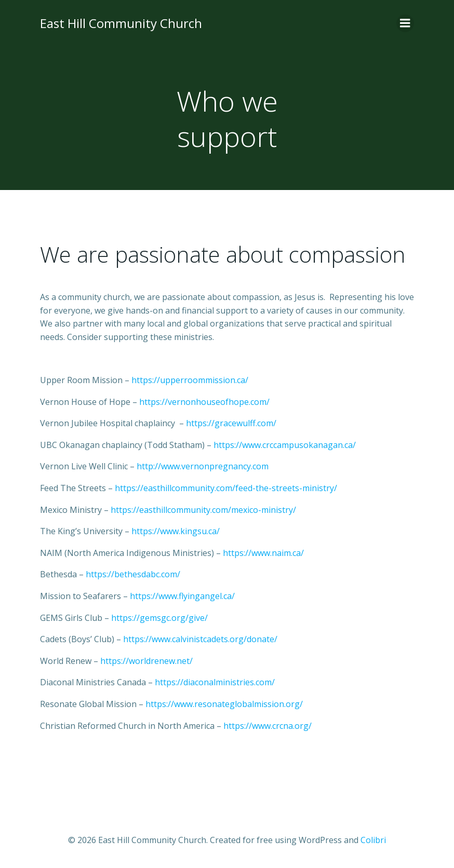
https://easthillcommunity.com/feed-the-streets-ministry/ (226, 488)
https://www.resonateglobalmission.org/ (224, 704)
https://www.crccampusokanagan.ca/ (285, 445)
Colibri (373, 840)
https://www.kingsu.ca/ (176, 531)
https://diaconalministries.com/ (215, 682)
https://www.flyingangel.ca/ (182, 596)
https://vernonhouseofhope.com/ (204, 402)
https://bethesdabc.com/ (133, 574)
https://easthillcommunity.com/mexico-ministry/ (203, 510)
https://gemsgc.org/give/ (159, 618)
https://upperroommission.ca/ (190, 380)
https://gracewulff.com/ (231, 423)
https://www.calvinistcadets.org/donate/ (200, 639)
